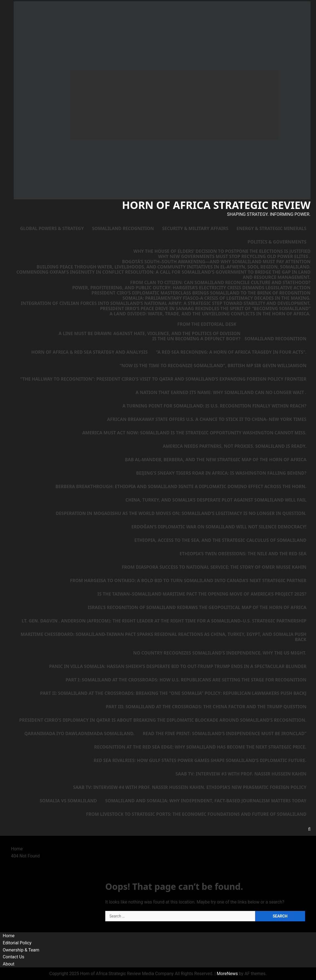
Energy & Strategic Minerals (271, 228)
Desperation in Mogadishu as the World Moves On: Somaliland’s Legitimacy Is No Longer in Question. (181, 513)
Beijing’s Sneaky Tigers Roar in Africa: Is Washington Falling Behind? (221, 473)
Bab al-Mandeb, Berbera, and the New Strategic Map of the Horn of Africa (216, 460)
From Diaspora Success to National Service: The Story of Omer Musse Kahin (214, 567)
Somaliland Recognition (123, 228)
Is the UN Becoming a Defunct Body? (197, 339)
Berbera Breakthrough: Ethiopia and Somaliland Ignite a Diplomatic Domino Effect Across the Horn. (181, 486)
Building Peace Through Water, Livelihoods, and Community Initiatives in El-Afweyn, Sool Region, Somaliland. (173, 267)
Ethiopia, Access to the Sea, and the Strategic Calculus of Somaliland (220, 540)
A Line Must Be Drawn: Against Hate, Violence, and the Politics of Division (150, 334)
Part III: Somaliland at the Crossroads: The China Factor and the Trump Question (206, 707)
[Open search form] (309, 829)
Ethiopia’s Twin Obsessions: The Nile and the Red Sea (243, 554)
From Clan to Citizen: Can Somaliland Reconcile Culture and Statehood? (220, 283)
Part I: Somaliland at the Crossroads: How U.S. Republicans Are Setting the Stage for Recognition (186, 680)
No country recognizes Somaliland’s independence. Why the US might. (220, 653)
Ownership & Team (21, 950)
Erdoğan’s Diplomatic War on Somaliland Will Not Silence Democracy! (219, 527)
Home (9, 936)
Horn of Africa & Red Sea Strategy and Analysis (89, 352)
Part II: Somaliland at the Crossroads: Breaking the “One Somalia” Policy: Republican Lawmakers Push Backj (173, 693)
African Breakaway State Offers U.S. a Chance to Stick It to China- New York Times (207, 419)
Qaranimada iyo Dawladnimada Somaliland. (79, 733)
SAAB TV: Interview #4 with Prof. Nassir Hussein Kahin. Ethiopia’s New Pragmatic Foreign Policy (190, 787)
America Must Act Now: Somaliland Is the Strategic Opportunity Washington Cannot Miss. (194, 433)
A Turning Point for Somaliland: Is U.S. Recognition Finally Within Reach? (214, 406)
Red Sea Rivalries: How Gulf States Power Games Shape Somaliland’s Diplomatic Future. (200, 760)
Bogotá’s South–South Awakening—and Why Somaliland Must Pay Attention (216, 262)
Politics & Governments (277, 242)
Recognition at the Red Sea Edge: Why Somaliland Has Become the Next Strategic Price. (200, 747)
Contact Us (14, 957)
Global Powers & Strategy (52, 228)
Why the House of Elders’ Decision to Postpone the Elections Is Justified (222, 251)
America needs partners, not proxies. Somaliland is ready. (235, 446)
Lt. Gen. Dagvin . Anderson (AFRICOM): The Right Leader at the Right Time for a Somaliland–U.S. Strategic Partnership (164, 621)
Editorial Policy (17, 943)
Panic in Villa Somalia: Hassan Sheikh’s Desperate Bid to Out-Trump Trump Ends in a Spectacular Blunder (178, 666)
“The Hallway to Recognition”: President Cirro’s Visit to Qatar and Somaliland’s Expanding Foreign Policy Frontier (163, 379)
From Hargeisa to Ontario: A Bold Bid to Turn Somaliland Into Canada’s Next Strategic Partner (188, 580)
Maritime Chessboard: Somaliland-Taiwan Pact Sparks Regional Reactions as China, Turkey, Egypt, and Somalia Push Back (163, 637)
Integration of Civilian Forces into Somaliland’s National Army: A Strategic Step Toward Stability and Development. (166, 303)
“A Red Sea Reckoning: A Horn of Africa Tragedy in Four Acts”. (231, 352)
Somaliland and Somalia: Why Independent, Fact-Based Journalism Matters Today (206, 801)
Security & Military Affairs (195, 228)
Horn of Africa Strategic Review (216, 205)
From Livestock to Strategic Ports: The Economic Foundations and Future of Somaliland (196, 814)
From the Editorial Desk (207, 324)
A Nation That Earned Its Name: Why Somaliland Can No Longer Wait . (221, 392)
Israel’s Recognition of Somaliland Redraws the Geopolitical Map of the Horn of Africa (197, 607)
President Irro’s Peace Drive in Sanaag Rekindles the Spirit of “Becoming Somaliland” (205, 309)
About (9, 964)
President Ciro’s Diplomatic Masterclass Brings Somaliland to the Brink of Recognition (201, 293)
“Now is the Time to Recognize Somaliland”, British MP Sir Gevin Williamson (213, 366)
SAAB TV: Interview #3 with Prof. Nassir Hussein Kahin (241, 774)
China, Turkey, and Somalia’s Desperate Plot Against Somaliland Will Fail (216, 500)
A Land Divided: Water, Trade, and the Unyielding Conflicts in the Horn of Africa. (210, 314)
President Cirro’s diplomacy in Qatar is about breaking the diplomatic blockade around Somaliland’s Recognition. (163, 720)
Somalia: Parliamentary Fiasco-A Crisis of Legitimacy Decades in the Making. (217, 298)
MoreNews (227, 974)
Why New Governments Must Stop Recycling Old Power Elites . (234, 257)
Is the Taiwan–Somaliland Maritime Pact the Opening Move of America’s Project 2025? (202, 594)
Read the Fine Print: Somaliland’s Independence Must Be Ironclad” (225, 733)
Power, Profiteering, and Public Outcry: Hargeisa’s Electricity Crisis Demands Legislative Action (191, 288)
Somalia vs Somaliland (68, 801)
